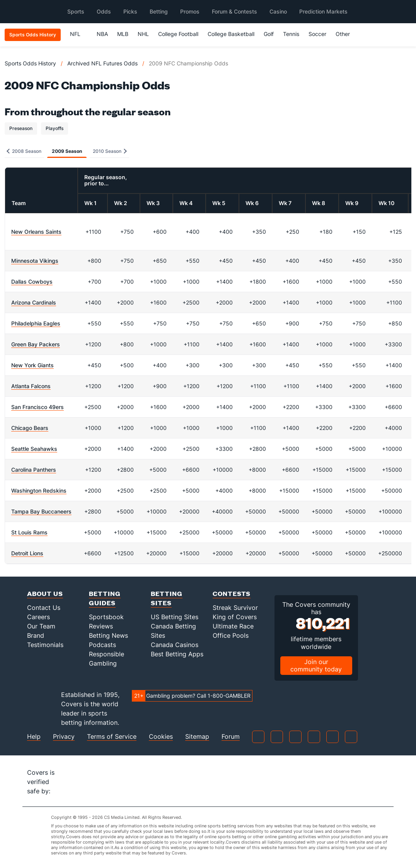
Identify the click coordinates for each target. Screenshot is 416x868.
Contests (232, 593)
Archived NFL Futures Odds (102, 63)
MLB (123, 34)
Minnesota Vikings (35, 261)
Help (34, 737)
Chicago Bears (30, 428)
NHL (143, 34)
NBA (102, 34)
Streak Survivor (235, 608)
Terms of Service (112, 737)
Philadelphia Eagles (36, 323)
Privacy (64, 737)
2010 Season (110, 151)
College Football (178, 34)
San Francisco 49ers (38, 407)
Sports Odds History (30, 63)
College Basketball (231, 34)
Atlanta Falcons (31, 386)
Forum (231, 737)
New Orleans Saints (36, 232)
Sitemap (197, 737)
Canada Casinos (175, 645)
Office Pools (231, 635)
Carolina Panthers (34, 470)
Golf (269, 34)
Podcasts (102, 645)
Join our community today (316, 665)
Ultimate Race (233, 626)
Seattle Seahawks (34, 449)
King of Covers (235, 617)
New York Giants (32, 365)
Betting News (108, 635)
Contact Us (44, 608)
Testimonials (45, 645)
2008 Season (24, 151)
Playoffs (55, 128)
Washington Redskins (39, 490)
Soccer (317, 34)
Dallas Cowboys (32, 282)
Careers (38, 617)
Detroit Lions (27, 553)
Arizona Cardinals (34, 302)
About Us (45, 593)
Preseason (21, 128)
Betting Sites (167, 598)
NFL (79, 34)
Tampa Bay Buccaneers (41, 511)
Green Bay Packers (36, 344)
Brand (36, 635)
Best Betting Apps (177, 654)
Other (346, 34)
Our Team (41, 626)
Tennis (291, 34)
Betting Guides (105, 598)
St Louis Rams (29, 532)
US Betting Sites (175, 617)
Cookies (161, 737)
